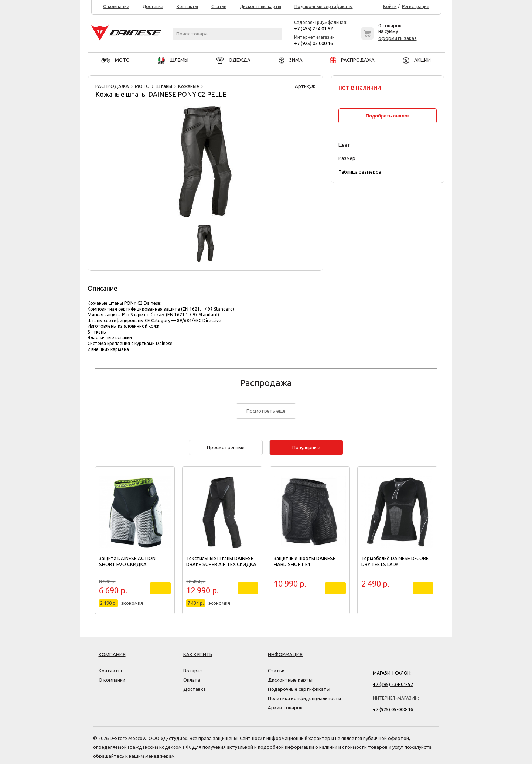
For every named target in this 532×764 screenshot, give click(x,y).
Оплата (192, 680)
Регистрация (416, 7)
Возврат (193, 671)
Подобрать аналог (388, 116)
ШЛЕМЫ (173, 60)
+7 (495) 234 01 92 (313, 28)
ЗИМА (291, 60)
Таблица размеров (360, 172)
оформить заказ (398, 38)
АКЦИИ (417, 60)
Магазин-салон (392, 673)
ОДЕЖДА (233, 60)
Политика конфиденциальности (304, 698)
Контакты (187, 7)
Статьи (219, 7)
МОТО (115, 60)
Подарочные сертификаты (324, 7)
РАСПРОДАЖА (352, 60)
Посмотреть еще (266, 411)
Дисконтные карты (260, 7)
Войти (390, 7)
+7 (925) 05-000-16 (393, 709)
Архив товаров (285, 707)
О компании (116, 7)
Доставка (153, 7)
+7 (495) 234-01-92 (393, 684)
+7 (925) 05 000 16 (313, 43)
